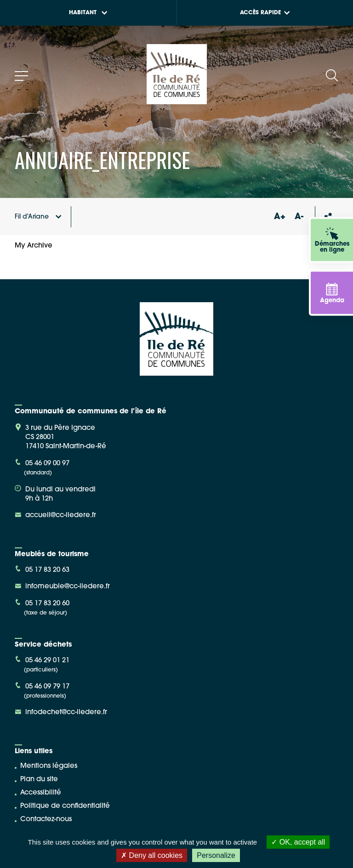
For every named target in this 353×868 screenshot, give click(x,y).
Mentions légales (49, 766)
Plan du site (39, 780)
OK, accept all (298, 842)
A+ (279, 217)
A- (299, 217)
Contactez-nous (46, 820)
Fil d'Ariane (38, 217)
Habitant (88, 13)
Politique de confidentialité (65, 806)
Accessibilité (41, 793)
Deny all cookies (152, 855)
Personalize (216, 855)
